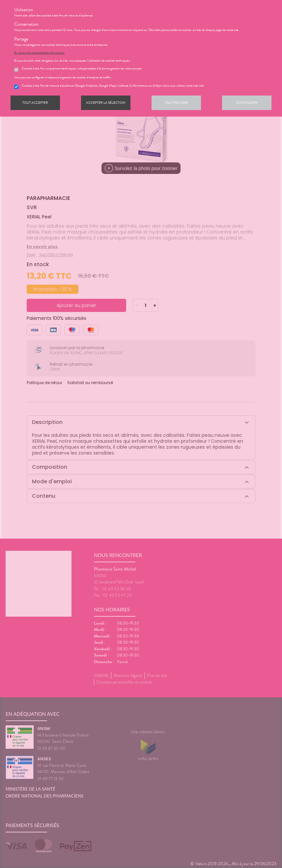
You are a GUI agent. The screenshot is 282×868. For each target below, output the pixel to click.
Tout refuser (176, 103)
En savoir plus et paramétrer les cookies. (40, 53)
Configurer (247, 103)
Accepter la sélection (106, 103)
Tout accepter (35, 103)
